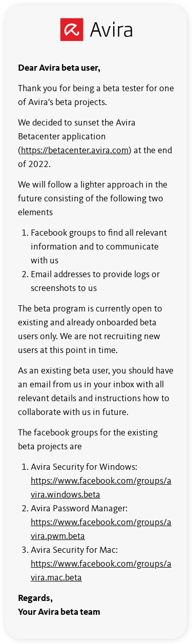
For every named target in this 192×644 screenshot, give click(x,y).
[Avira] (96, 29)
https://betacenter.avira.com (75, 151)
